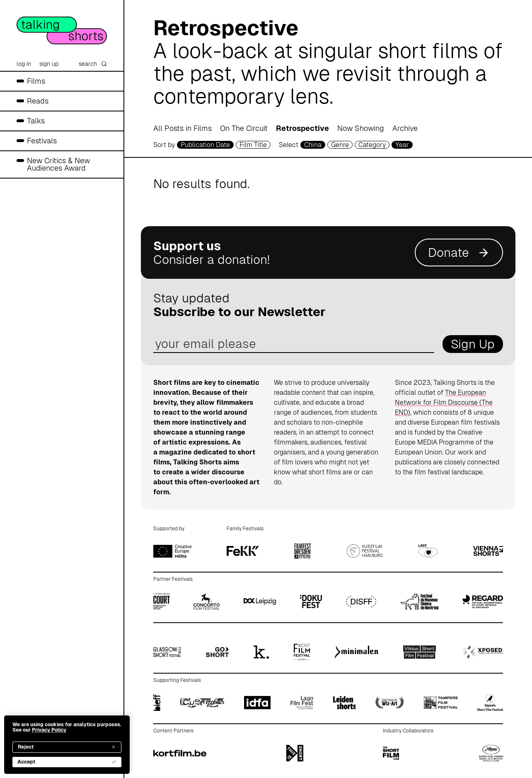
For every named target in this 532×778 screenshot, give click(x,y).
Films (36, 81)
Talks (36, 121)
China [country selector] (313, 145)
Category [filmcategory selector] (372, 145)
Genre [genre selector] (340, 145)
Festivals (42, 141)
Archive (405, 128)
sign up (49, 64)
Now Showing (361, 128)
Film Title (253, 145)
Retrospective (302, 128)
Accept (67, 762)
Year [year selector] (402, 145)
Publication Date (205, 145)
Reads (38, 101)
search (93, 64)
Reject (67, 747)
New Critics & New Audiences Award (58, 164)
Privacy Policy (49, 730)
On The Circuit (244, 128)
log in (24, 64)
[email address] (294, 344)
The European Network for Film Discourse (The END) (444, 402)
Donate (459, 252)
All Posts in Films (183, 128)
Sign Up (473, 344)
